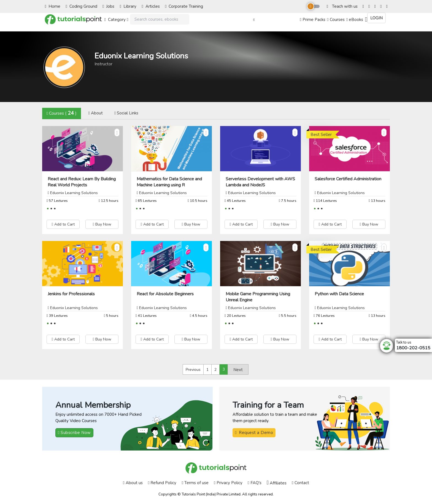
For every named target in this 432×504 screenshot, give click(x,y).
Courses (336, 20)
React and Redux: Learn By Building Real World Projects (82, 182)
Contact (300, 483)
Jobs (108, 6)
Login (376, 18)
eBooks (355, 20)
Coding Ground (81, 6)
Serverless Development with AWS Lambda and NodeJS (260, 182)
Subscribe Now (74, 433)
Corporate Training (184, 6)
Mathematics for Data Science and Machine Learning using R (169, 182)
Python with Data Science (339, 294)
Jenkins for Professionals (71, 294)
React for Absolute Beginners (165, 294)
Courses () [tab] (62, 113)
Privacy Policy (228, 483)
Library (128, 6)
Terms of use (195, 483)
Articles (151, 6)
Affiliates (277, 483)
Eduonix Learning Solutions (74, 193)
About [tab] (95, 113)
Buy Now (102, 224)
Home (53, 6)
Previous (193, 370)
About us (133, 483)
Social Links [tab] (126, 113)
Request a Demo (254, 433)
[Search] (160, 19)
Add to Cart (63, 224)
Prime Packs (312, 20)
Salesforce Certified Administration (348, 179)
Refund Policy (162, 483)
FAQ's (254, 483)
